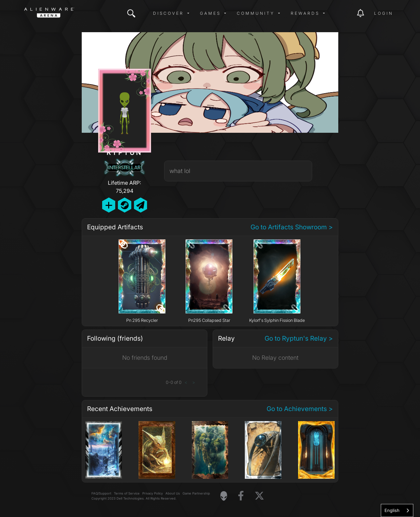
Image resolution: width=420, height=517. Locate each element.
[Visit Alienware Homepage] (224, 496)
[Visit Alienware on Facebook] (241, 496)
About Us (173, 493)
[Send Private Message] (141, 205)
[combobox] (397, 510)
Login (384, 13)
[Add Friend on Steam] (124, 205)
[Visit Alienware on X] (259, 496)
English (392, 510)
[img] (131, 13)
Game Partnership (196, 493)
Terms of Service (127, 493)
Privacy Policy (153, 493)
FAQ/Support (101, 493)
